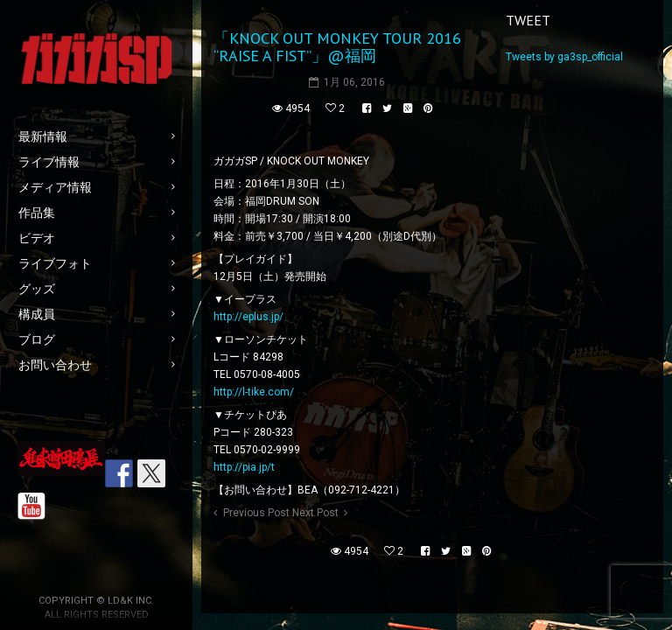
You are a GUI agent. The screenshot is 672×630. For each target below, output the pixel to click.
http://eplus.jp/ (248, 317)
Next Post (315, 513)
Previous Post (256, 513)
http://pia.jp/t (244, 467)
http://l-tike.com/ (254, 392)
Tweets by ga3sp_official (564, 57)
